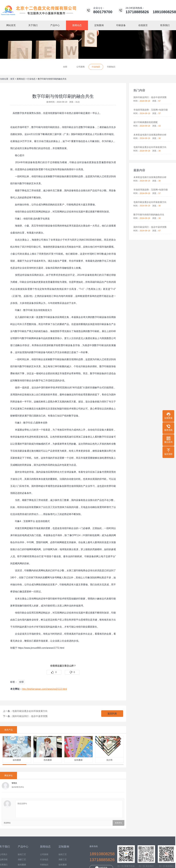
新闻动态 (21, 79)
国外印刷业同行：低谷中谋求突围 (30, 716)
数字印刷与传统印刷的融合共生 (52, 79)
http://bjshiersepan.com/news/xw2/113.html (44, 689)
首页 (12, 79)
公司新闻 (81, 67)
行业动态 (96, 67)
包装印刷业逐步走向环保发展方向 (30, 711)
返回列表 (112, 714)
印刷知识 (111, 67)
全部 (65, 67)
